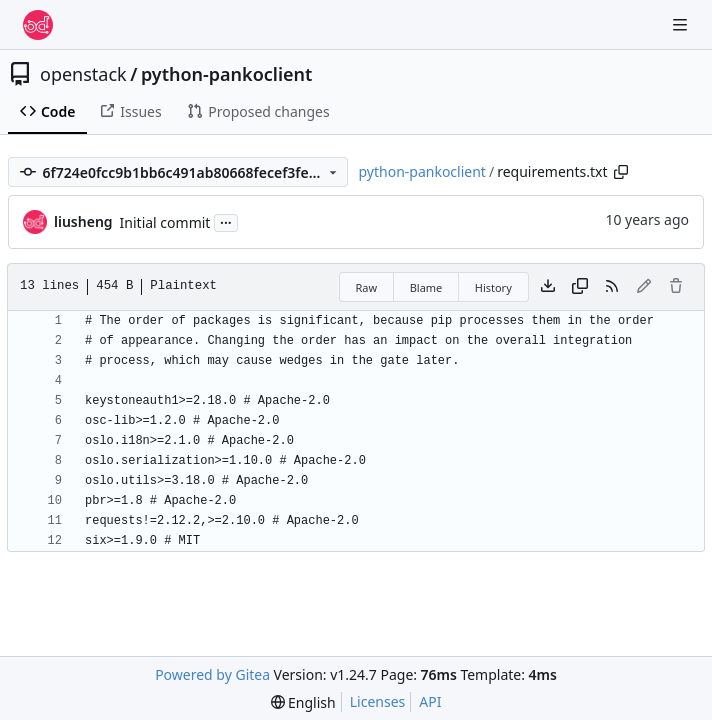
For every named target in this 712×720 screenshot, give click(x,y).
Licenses (378, 701)
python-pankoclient (226, 74)
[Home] (38, 25)
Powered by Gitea (212, 674)
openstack (83, 74)
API (430, 701)
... (226, 221)
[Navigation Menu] (682, 24)
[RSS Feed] (612, 287)
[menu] (303, 702)
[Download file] (548, 287)
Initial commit (165, 222)
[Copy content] (580, 287)
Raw (367, 287)
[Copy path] (621, 172)
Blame (426, 287)
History (493, 287)
